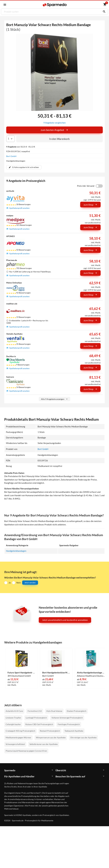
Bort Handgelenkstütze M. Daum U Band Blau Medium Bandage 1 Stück (56, 672)
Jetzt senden (30, 582)
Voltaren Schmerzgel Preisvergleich (67, 718)
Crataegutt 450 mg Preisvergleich (20, 731)
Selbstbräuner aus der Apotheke (44, 744)
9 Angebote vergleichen (54, 123)
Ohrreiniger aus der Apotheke (83, 737)
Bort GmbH (11, 156)
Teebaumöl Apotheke (74, 731)
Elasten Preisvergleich (77, 711)
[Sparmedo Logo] (55, 5)
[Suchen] (103, 12)
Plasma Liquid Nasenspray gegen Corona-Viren (26, 751)
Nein (19, 582)
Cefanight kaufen (13, 724)
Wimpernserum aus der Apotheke (51, 737)
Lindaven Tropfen (13, 718)
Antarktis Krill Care (14, 711)
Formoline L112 (35, 711)
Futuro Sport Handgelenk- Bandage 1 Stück (22, 672)
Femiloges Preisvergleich (69, 724)
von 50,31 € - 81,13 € (21, 147)
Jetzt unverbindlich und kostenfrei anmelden (65, 620)
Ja (10, 582)
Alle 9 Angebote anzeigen (54, 399)
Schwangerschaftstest (15, 744)
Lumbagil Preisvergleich (36, 718)
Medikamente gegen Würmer (18, 737)
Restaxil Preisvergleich (50, 731)
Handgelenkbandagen (16, 551)
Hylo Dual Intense (54, 711)
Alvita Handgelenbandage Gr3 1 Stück (91, 672)
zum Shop (90, 204)
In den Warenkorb (59, 139)
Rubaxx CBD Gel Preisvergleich (39, 724)
